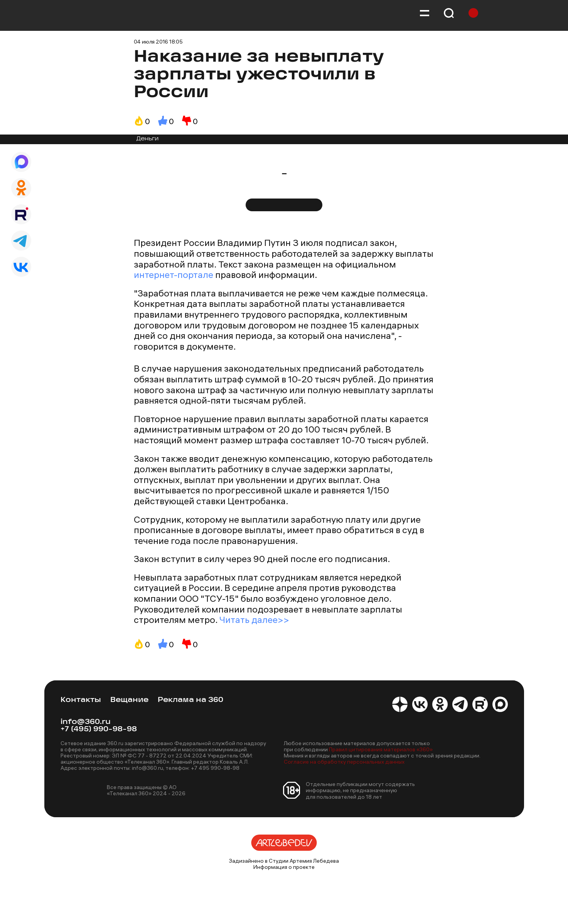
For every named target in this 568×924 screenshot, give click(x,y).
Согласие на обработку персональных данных (344, 762)
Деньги (147, 139)
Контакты (81, 700)
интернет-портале (174, 274)
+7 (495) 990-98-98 (99, 730)
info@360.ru (86, 722)
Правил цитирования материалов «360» (381, 749)
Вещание (129, 700)
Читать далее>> (254, 619)
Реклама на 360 (190, 700)
